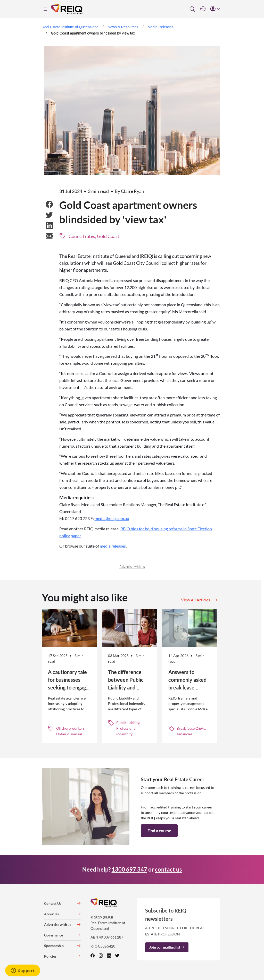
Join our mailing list (167, 947)
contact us (168, 869)
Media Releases (161, 27)
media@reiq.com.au (112, 518)
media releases (113, 546)
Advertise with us (132, 567)
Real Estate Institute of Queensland (70, 27)
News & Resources (123, 27)
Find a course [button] (159, 830)
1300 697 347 (129, 869)
